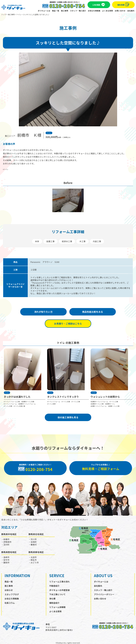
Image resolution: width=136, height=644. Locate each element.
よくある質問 (108, 11)
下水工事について (57, 594)
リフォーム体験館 (57, 607)
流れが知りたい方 (43, 312)
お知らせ (9, 590)
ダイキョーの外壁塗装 (59, 590)
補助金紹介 (54, 603)
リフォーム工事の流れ (59, 582)
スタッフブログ (12, 594)
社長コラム (10, 603)
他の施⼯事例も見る (68, 417)
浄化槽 (52, 599)
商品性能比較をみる (93, 312)
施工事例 (65, 11)
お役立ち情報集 (94, 11)
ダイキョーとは (44, 11)
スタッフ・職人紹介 (78, 11)
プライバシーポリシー (104, 594)
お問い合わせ (120, 11)
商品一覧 (56, 11)
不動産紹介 (54, 586)
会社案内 (131, 11)
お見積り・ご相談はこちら (68, 324)
